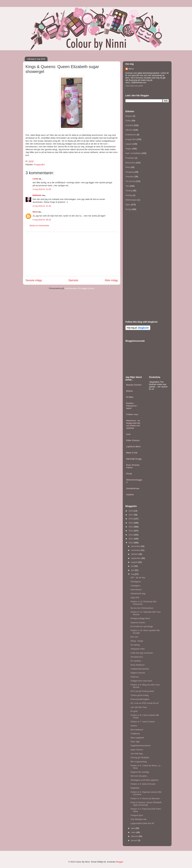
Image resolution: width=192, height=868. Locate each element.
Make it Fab (132, 453)
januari (134, 840)
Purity (129, 474)
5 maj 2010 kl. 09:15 (42, 220)
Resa (128, 167)
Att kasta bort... (137, 657)
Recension (130, 163)
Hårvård (129, 130)
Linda (35, 179)
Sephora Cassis (138, 622)
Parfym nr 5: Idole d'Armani (143, 784)
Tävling (129, 191)
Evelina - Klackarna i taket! (132, 406)
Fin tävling (135, 645)
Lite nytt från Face (139, 707)
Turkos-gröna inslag (139, 695)
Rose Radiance (137, 665)
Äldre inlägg (111, 280)
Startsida (73, 280)
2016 (131, 519)
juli (133, 566)
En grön (134, 711)
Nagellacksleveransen (140, 746)
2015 (131, 523)
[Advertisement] (72, 254)
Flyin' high (135, 742)
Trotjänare (135, 734)
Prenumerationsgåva (140, 699)
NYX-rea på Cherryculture (142, 691)
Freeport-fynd (137, 815)
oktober (135, 554)
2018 (131, 511)
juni (133, 570)
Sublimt (130, 495)
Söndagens (136, 582)
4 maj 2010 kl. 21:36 (42, 206)
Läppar (129, 144)
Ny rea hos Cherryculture (142, 608)
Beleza (129, 391)
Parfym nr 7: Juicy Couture (143, 722)
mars (134, 832)
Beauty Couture (134, 385)
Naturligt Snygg (134, 459)
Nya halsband (137, 730)
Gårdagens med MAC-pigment (144, 780)
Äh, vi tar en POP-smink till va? (145, 703)
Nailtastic (37, 195)
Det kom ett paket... (139, 776)
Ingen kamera (137, 750)
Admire (134, 726)
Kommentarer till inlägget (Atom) (79, 288)
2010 (131, 543)
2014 (131, 527)
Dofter (128, 121)
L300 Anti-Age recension (142, 653)
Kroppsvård (39, 165)
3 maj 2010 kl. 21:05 (42, 189)
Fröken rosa (132, 414)
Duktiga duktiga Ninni (140, 618)
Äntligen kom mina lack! (141, 681)
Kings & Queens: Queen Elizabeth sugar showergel (146, 804)
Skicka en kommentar (39, 226)
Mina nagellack (137, 738)
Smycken (130, 177)
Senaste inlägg (34, 280)
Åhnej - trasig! (137, 641)
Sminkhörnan (133, 488)
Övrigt (128, 209)
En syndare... (137, 661)
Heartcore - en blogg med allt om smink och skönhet (133, 424)
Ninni (35, 212)
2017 (131, 515)
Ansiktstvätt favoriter (140, 669)
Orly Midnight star (138, 819)
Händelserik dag (138, 594)
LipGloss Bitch (133, 447)
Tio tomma (130, 181)
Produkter (130, 158)
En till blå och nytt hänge (142, 626)
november (136, 550)
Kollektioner (131, 135)
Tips (127, 186)
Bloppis (129, 116)
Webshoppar (131, 200)
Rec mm (134, 637)
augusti (135, 562)
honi (128, 434)
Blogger (120, 862)
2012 (131, 535)
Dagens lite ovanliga (140, 772)
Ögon (128, 205)
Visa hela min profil (134, 86)
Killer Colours (133, 440)
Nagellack (135, 788)
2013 (131, 531)
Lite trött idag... (137, 754)
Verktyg (129, 195)
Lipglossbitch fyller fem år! (142, 823)
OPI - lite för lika (138, 578)
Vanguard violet (137, 649)
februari (135, 836)
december (136, 546)
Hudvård (129, 125)
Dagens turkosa (138, 673)
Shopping (130, 172)
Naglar (128, 149)
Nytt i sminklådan (133, 153)
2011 (131, 539)
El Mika (130, 397)
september (136, 558)
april (133, 828)
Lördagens (135, 586)
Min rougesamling (139, 762)
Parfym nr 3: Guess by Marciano (145, 798)
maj (133, 574)
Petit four (135, 677)
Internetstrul (136, 590)
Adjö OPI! (135, 598)
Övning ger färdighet (140, 757)
